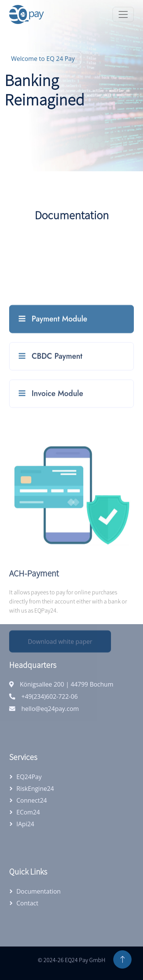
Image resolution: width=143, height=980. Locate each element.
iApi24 (25, 824)
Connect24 (32, 800)
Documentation (39, 891)
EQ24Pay (29, 777)
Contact (27, 903)
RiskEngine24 (35, 789)
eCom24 (28, 812)
